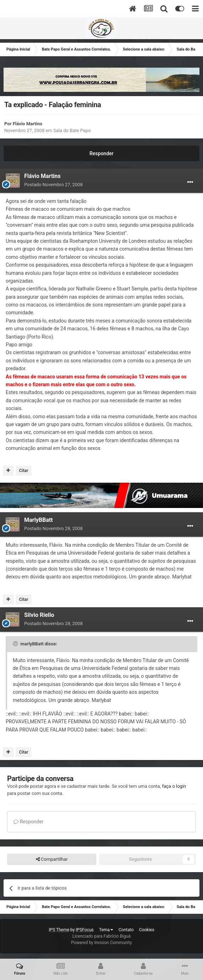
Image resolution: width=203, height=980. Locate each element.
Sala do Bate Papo (72, 130)
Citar (23, 471)
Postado (53, 185)
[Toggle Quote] (16, 644)
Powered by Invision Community (101, 943)
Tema (106, 930)
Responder (101, 153)
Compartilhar (52, 859)
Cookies (147, 930)
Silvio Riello (39, 615)
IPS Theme (59, 930)
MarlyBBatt (39, 520)
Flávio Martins (28, 124)
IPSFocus (85, 930)
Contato (126, 930)
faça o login (174, 786)
